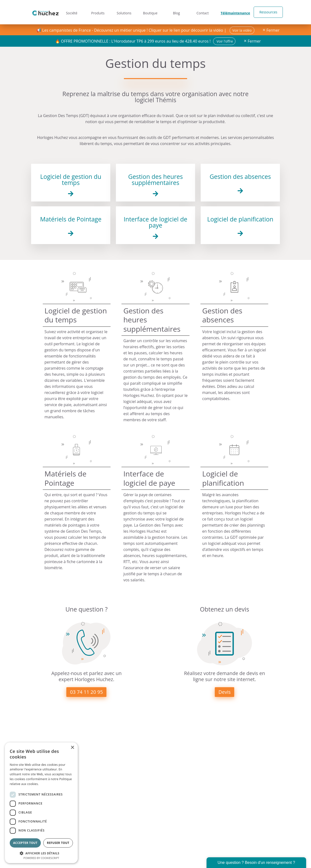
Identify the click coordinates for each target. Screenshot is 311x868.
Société (71, 12)
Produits (97, 12)
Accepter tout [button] (25, 843)
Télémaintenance (235, 12)
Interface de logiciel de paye (155, 222)
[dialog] (41, 803)
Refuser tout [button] (58, 843)
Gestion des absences (240, 176)
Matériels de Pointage (71, 219)
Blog (177, 12)
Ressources (267, 12)
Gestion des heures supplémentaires (156, 179)
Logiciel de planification (240, 219)
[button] (41, 853)
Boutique (150, 12)
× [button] (72, 748)
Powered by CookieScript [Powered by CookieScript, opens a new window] (41, 858)
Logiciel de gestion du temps (71, 179)
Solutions (124, 12)
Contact (203, 12)
